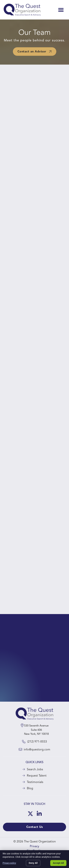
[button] (61, 10)
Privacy (34, 846)
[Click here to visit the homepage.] (22, 10)
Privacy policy (9, 863)
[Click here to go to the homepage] (35, 714)
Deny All (33, 863)
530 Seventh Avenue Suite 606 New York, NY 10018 (36, 730)
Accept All (58, 863)
